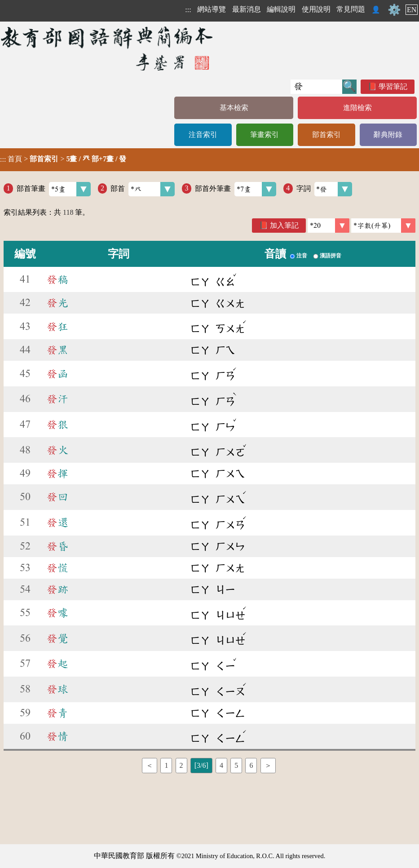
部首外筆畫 (236, 189)
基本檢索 (234, 108)
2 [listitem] (181, 765)
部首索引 (326, 135)
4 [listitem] (221, 765)
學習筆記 (393, 86)
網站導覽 (212, 9)
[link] (383, 226)
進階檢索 (357, 108)
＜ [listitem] (150, 765)
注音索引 (203, 135)
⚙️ (394, 10)
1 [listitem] (166, 765)
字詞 (324, 189)
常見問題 (351, 9)
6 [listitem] (251, 765)
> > (63, 159)
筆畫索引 (265, 135)
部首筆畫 (54, 189)
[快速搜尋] (316, 87)
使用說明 (316, 9)
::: (188, 10)
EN (412, 10)
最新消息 (247, 9)
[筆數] (329, 226)
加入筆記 (284, 225)
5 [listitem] (236, 765)
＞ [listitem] (268, 765)
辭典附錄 (388, 135)
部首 (143, 189)
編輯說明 (281, 9)
